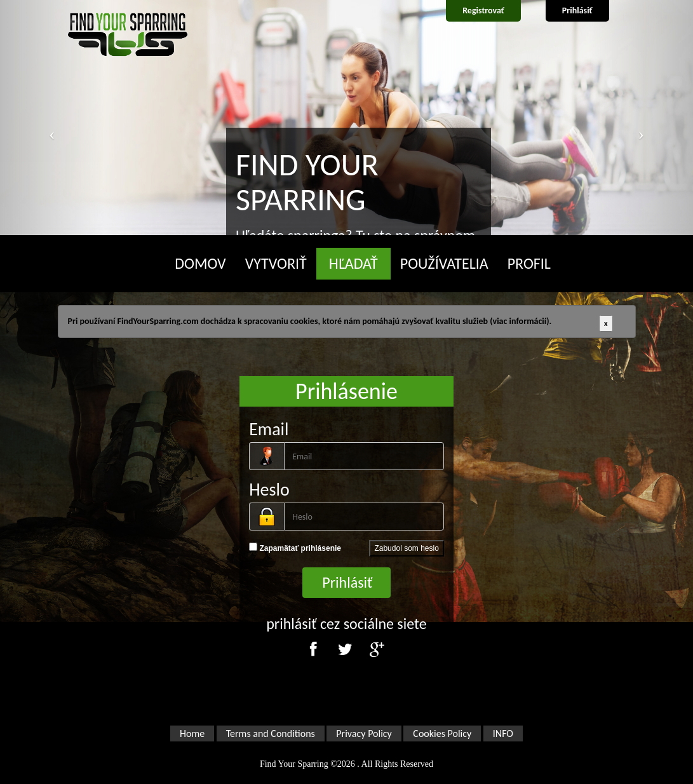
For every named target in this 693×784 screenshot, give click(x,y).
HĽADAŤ (353, 263)
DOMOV (200, 263)
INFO (503, 733)
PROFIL (529, 263)
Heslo (269, 490)
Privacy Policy (364, 733)
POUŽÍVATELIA (444, 263)
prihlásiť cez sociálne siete (346, 624)
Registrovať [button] (483, 10)
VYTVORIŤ (276, 263)
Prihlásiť (577, 10)
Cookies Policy (442, 733)
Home (192, 733)
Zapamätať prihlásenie (295, 548)
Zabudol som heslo (406, 548)
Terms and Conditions (271, 733)
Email (269, 429)
